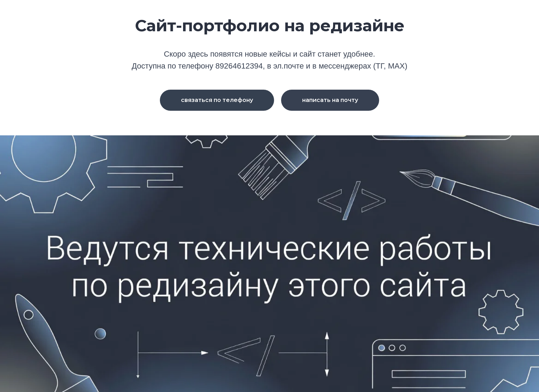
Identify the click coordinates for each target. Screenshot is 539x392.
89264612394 (239, 66)
